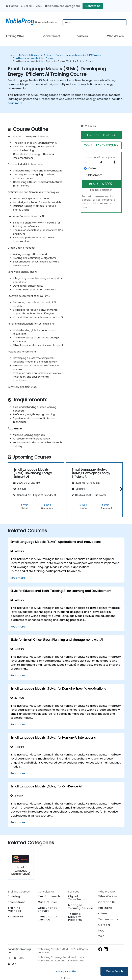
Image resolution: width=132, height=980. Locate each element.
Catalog (14, 896)
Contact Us (93, 6)
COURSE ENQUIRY (101, 135)
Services (83, 36)
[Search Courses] (95, 23)
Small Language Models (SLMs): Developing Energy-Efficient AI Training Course (53, 61)
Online (92, 168)
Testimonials (108, 919)
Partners (105, 908)
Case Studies (48, 902)
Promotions (17, 902)
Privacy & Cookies (66, 971)
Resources (16, 917)
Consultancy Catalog (48, 918)
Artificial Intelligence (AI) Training (36, 55)
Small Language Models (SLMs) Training (33, 58)
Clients (104, 914)
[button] (120, 489)
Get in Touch (114, 971)
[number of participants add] (115, 162)
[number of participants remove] (87, 162)
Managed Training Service (81, 907)
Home (12, 55)
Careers (105, 925)
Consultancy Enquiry (48, 909)
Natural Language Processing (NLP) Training (78, 55)
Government (52, 36)
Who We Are (116, 36)
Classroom (95, 175)
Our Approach (49, 896)
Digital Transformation (80, 898)
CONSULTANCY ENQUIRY (101, 145)
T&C (102, 936)
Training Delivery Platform (75, 917)
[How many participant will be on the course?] (101, 162)
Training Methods (14, 909)
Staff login (66, 978)
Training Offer (15, 36)
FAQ (101, 931)
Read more (15, 103)
